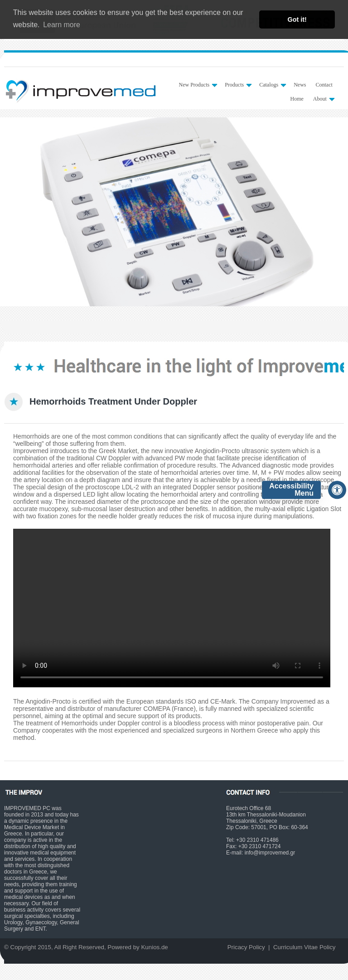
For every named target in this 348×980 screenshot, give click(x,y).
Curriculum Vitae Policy (304, 947)
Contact (324, 85)
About (324, 99)
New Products (198, 85)
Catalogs (273, 85)
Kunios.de (154, 947)
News (300, 85)
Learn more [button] (62, 25)
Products (238, 85)
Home (297, 99)
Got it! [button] (297, 19)
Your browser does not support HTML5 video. (172, 608)
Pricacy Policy (246, 947)
